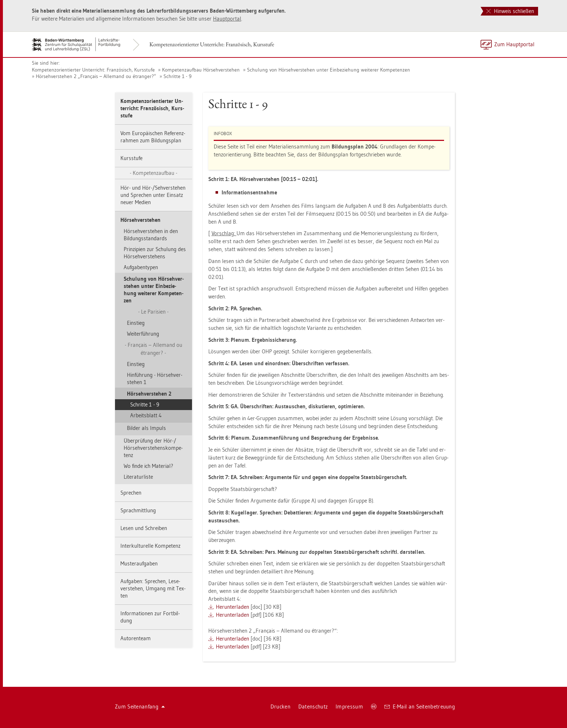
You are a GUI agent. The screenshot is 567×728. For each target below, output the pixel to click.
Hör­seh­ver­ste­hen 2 (149, 394)
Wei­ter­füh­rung (143, 334)
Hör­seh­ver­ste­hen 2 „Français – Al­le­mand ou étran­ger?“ (96, 76)
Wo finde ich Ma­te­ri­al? (148, 466)
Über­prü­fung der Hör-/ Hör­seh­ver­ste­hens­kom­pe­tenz (153, 448)
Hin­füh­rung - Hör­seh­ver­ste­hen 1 (155, 378)
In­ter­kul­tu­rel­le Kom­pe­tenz (150, 546)
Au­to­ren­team (136, 638)
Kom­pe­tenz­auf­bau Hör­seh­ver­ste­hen (201, 70)
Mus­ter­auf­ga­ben (139, 563)
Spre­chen (131, 493)
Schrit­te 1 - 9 (178, 76)
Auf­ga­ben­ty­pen (141, 267)
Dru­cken (280, 707)
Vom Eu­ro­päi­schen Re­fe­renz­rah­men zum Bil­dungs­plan (153, 137)
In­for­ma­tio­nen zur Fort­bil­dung (150, 617)
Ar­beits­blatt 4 (146, 415)
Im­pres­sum (349, 707)
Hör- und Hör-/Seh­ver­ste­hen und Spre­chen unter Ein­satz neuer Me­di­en (153, 195)
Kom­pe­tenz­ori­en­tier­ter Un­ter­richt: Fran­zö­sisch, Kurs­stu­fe (212, 44)
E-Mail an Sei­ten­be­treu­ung (420, 707)
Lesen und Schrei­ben (144, 528)
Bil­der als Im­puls (146, 428)
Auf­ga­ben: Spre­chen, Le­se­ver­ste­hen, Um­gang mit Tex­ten (153, 588)
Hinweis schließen (510, 11)
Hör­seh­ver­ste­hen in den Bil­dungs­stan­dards (151, 235)
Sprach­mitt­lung (138, 510)
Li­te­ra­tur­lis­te (138, 477)
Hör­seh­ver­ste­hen (140, 220)
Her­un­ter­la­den (233, 607)
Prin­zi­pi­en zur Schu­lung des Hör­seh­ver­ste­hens (155, 253)
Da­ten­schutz (313, 707)
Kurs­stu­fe (131, 158)
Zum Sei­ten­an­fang (140, 707)
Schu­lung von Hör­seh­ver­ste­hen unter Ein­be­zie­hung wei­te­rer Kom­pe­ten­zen (329, 70)
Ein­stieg (136, 323)
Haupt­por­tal (227, 19)
